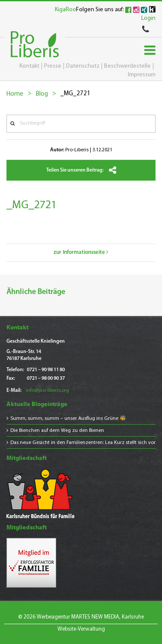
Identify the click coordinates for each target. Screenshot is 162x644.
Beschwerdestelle (127, 66)
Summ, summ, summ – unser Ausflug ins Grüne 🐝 (68, 419)
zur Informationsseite (81, 252)
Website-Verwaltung (81, 629)
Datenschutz (83, 66)
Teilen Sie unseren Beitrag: (81, 170)
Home (15, 94)
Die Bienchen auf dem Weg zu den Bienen (57, 431)
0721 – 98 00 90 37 (46, 378)
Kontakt (29, 66)
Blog (42, 94)
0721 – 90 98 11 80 (46, 370)
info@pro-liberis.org (48, 391)
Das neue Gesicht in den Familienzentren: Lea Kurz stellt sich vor (83, 443)
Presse (53, 66)
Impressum (142, 75)
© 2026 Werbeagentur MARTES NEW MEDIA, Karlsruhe (81, 617)
